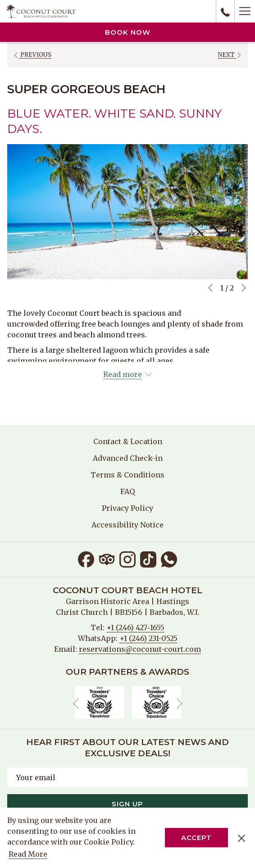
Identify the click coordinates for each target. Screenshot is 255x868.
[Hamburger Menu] (245, 11)
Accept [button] (196, 838)
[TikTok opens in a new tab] (148, 558)
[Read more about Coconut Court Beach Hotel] (127, 374)
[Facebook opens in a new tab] (86, 558)
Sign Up (127, 804)
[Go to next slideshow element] (244, 288)
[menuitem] (127, 441)
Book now (128, 32)
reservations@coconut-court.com (140, 649)
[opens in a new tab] (100, 702)
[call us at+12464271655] (225, 11)
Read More (29, 854)
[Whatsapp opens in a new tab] (169, 558)
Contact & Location (128, 441)
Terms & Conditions (127, 475)
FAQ (127, 491)
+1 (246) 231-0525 (148, 638)
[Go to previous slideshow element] (210, 288)
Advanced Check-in (128, 458)
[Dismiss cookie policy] (241, 838)
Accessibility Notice (127, 525)
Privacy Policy (127, 508)
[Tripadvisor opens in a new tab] (107, 558)
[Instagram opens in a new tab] (127, 558)
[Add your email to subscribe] (127, 777)
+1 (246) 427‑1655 (135, 627)
